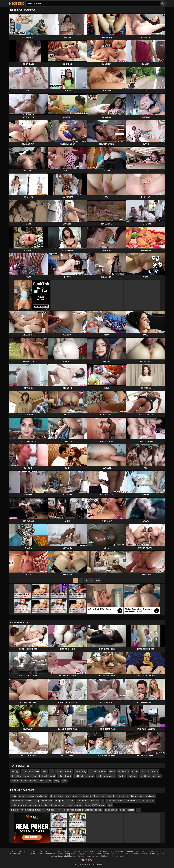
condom (15, 781)
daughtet (112, 796)
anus (64, 781)
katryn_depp (137, 796)
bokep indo (99, 796)
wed (110, 805)
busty (56, 781)
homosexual (132, 801)
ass (51, 771)
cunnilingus (145, 776)
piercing (157, 776)
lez (138, 810)
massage (15, 771)
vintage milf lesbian (115, 801)
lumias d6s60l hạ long (95, 805)
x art (68, 796)
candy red (150, 796)
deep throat (123, 771)
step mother (83, 801)
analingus (132, 776)
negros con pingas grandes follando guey (83, 810)
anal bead (78, 776)
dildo (24, 781)
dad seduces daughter (55, 805)
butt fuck (43, 776)
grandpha (87, 796)
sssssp (131, 810)
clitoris (19, 776)
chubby (59, 771)
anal (24, 771)
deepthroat (153, 771)
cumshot (33, 781)
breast (68, 776)
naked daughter (75, 805)
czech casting (111, 810)
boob (99, 776)
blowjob (122, 776)
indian (123, 810)
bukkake (102, 771)
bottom (69, 771)
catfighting (60, 801)
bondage (90, 776)
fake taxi (95, 801)
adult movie (34, 771)
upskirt (76, 796)
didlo (60, 776)
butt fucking (80, 771)
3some (112, 771)
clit (12, 776)
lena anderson (35, 805)
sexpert (71, 801)
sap (142, 801)
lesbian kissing (32, 801)
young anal (47, 801)
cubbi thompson (18, 805)
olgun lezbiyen (57, 796)
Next (98, 580)
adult (53, 776)
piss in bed (123, 796)
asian (45, 771)
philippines (42, 796)
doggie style (31, 776)
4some (135, 771)
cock (143, 771)
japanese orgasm (27, 796)
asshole (92, 771)
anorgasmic (110, 776)
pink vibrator (45, 781)
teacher (150, 801)
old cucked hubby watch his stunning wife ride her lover (36, 810)
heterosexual (17, 801)
